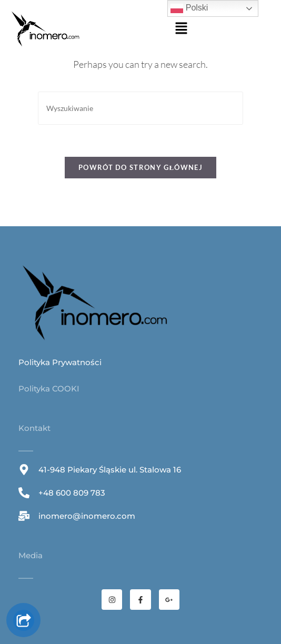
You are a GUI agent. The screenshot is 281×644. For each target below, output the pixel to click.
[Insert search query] (140, 108)
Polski (189, 8)
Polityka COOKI (49, 389)
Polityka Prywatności (60, 362)
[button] (181, 29)
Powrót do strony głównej (140, 167)
